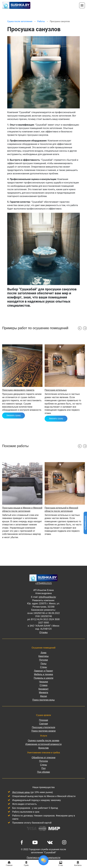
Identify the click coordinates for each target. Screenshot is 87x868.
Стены (43, 667)
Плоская (44, 720)
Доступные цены (21, 792)
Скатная (43, 724)
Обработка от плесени (43, 758)
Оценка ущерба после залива (44, 741)
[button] (80, 328)
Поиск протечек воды (44, 700)
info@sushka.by (47, 597)
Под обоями (43, 772)
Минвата (43, 692)
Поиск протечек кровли (43, 731)
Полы (44, 664)
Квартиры (43, 656)
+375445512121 (43, 583)
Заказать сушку (14, 415)
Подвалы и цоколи (43, 678)
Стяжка (44, 685)
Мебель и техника (44, 674)
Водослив (43, 748)
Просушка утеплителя (43, 727)
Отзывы (44, 632)
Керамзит (43, 689)
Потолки (43, 660)
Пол (43, 768)
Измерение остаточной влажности (43, 744)
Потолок (43, 761)
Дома (43, 653)
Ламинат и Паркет (43, 671)
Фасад (43, 696)
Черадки (44, 682)
